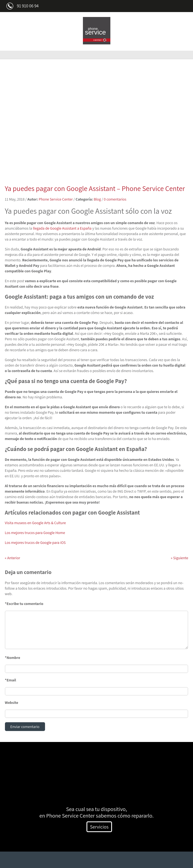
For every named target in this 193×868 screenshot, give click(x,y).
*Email (11, 680)
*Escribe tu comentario (24, 604)
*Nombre (13, 658)
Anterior (13, 558)
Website (12, 703)
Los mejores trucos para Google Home (35, 533)
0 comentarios (115, 199)
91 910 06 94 (28, 6)
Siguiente (179, 558)
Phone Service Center (56, 199)
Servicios (99, 827)
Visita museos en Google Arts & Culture (35, 523)
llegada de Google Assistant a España (62, 228)
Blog (97, 199)
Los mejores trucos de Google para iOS (35, 542)
